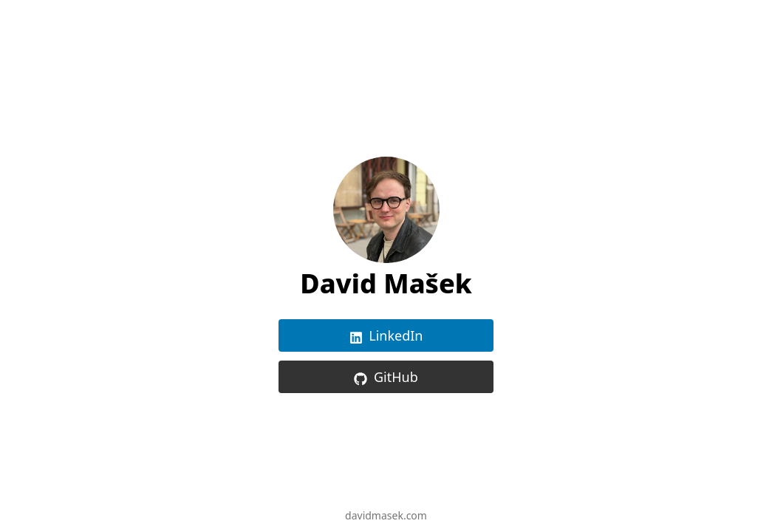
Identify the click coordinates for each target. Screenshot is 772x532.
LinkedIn (386, 335)
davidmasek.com (386, 515)
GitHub (386, 377)
